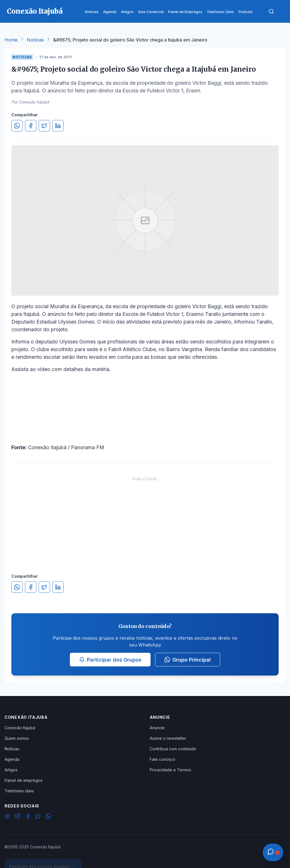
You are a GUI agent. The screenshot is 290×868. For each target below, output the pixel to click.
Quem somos (17, 738)
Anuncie (157, 728)
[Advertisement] (145, 519)
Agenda (12, 759)
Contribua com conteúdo (173, 749)
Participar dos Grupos (110, 660)
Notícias (35, 40)
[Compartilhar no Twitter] (44, 126)
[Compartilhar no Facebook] (31, 126)
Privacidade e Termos (170, 770)
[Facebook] (28, 817)
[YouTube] (7, 817)
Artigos (11, 770)
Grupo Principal (188, 660)
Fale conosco (162, 759)
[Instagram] (18, 817)
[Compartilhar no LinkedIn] (58, 126)
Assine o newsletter (168, 738)
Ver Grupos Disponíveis (43, 854)
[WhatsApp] (48, 817)
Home (11, 40)
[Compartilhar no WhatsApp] (17, 126)
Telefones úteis (19, 791)
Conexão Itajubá (20, 728)
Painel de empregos (24, 780)
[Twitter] (38, 817)
